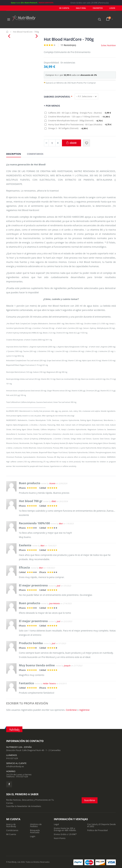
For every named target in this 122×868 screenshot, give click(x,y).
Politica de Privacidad (97, 830)
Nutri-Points (60, 838)
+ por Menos (52, 105)
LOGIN (113, 8)
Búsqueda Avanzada (35, 831)
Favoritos (100, 8)
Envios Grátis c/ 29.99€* (65, 834)
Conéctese (71, 710)
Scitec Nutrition (108, 45)
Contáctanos (12, 830)
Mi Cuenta (69, 8)
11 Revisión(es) (68, 45)
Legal (56, 824)
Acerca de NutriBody (11, 825)
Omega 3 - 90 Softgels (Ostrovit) (68, 128)
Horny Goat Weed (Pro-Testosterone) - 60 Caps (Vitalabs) (80, 124)
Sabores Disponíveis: (58, 96)
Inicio (7, 32)
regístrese (84, 710)
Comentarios (35, 154)
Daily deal (85, 8)
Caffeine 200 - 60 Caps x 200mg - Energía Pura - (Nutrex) (80, 113)
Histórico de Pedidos (36, 825)
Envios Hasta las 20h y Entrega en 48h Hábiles (65, 829)
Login (33, 836)
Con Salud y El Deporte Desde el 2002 (101, 825)
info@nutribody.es (15, 766)
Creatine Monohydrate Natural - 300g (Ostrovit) (75, 120)
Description (14, 154)
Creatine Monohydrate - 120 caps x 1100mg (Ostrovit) (79, 117)
